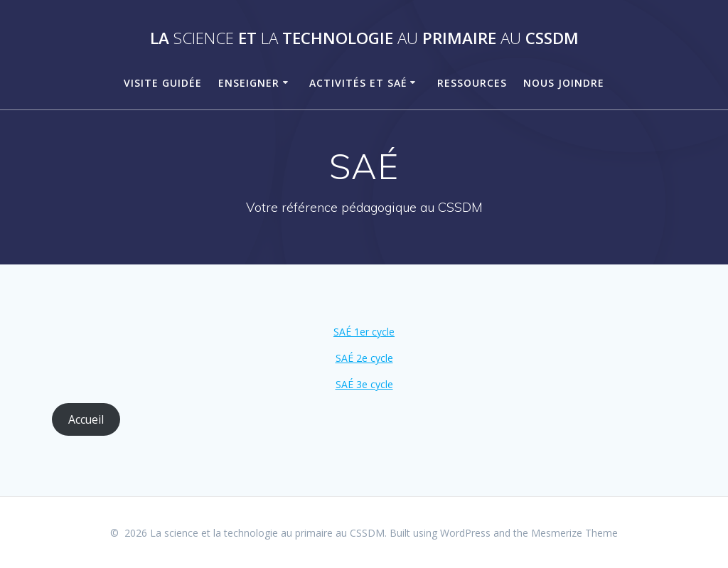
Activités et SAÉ (358, 83)
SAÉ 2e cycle (364, 358)
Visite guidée (163, 83)
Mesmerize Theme (574, 533)
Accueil (86, 419)
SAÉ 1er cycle (364, 332)
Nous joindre (564, 83)
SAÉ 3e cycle (364, 384)
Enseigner (249, 83)
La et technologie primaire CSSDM (364, 38)
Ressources (472, 83)
